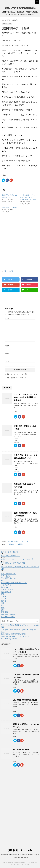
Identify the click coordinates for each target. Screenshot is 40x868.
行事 (3, 608)
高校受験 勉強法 (8, 614)
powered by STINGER (23, 864)
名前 (7, 346)
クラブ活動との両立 (9, 574)
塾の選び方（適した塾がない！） (14, 583)
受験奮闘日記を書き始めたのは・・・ (16, 563)
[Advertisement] (20, 231)
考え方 (4, 603)
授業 (3, 594)
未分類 (4, 596)
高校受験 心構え (8, 617)
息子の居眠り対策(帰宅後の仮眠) (14, 634)
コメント (8, 318)
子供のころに (6, 585)
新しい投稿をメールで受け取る (17, 378)
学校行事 (4, 587)
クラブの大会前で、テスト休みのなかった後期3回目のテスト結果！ (26, 397)
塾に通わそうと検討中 (10, 639)
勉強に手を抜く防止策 (10, 552)
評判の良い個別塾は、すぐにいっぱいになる (18, 636)
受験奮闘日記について (10, 578)
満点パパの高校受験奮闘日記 (20, 8)
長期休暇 (4, 612)
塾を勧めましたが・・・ (10, 556)
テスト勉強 (5, 576)
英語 (3, 605)
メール (8, 353)
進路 (3, 610)
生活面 (4, 599)
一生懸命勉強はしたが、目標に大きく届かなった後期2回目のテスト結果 (28, 197)
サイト (7, 361)
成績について (6, 592)
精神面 (4, 601)
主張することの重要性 (15, 544)
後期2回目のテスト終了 (9, 207)
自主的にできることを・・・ (18, 542)
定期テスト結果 (8, 271)
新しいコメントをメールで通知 (17, 374)
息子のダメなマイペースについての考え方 (17, 559)
